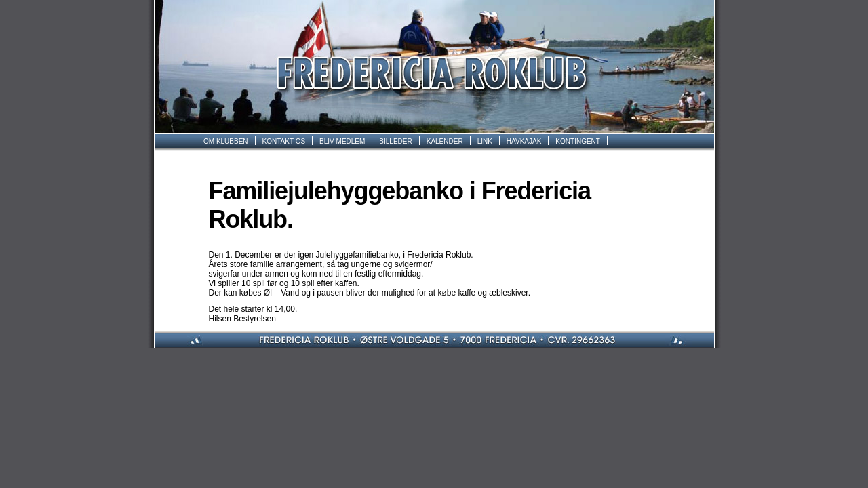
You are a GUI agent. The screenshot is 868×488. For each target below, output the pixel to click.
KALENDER (445, 141)
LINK (485, 141)
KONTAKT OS (284, 141)
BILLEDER (395, 141)
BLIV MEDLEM (342, 141)
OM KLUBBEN (226, 141)
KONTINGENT (578, 141)
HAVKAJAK (524, 141)
